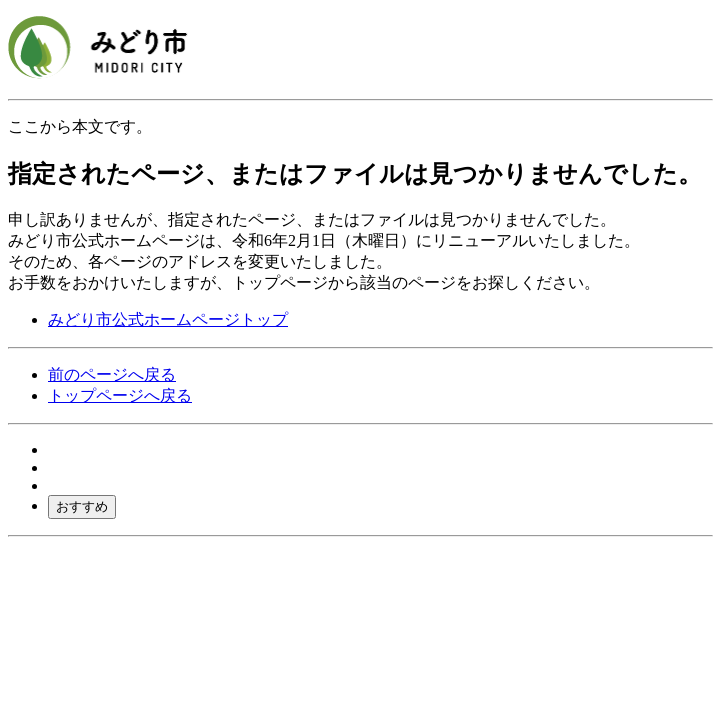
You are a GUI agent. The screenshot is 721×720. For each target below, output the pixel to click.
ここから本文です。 (80, 126)
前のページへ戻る (112, 374)
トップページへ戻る (120, 395)
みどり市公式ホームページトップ (168, 319)
